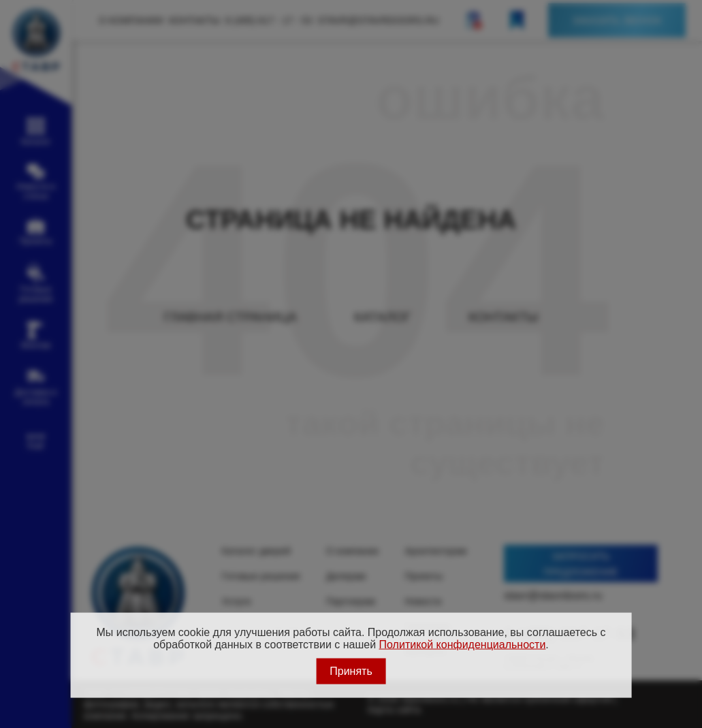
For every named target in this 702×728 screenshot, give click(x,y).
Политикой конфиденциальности (463, 645)
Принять (351, 670)
